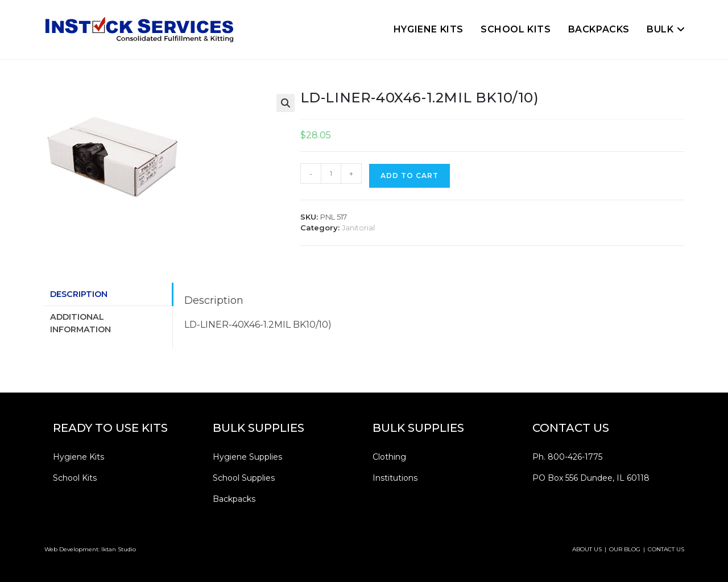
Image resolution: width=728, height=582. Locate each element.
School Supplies (244, 478)
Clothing (389, 457)
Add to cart (409, 176)
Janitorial (358, 228)
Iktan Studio (119, 549)
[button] (286, 103)
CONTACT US (666, 549)
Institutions (395, 478)
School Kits (75, 478)
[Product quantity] (331, 174)
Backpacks (234, 499)
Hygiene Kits (78, 457)
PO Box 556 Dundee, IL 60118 (591, 478)
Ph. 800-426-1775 (567, 457)
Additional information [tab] (80, 323)
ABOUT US (587, 549)
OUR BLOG (625, 549)
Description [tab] (79, 294)
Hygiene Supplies (247, 457)
